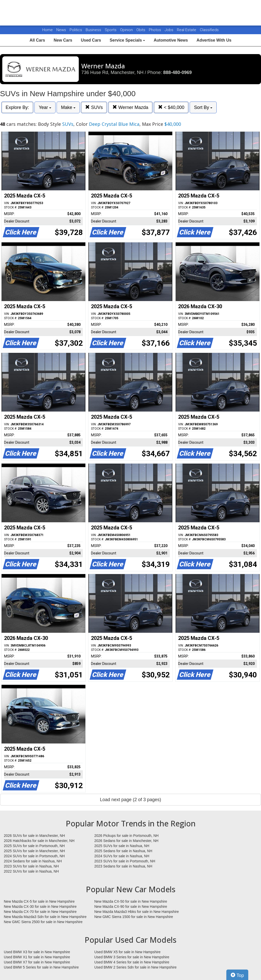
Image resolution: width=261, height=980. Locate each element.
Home (48, 30)
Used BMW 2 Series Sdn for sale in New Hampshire (135, 967)
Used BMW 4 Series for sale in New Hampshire (132, 962)
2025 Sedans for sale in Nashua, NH (123, 851)
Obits (141, 30)
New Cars (63, 40)
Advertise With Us (214, 40)
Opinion (127, 30)
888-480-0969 (177, 72)
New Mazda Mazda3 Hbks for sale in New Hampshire (136, 912)
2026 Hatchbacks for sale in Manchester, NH (39, 841)
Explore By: (17, 107)
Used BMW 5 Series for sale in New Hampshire (41, 967)
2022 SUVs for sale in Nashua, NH (31, 871)
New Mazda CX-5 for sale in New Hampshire (39, 901)
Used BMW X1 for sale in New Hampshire (37, 957)
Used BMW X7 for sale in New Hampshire (37, 962)
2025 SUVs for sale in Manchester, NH (34, 851)
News (61, 30)
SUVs (94, 107)
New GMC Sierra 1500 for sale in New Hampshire (134, 917)
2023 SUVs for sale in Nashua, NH (31, 866)
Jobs (169, 30)
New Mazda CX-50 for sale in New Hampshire (131, 901)
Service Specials (127, 40)
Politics (76, 30)
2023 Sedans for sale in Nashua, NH (123, 866)
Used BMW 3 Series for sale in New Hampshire (132, 957)
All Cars (37, 40)
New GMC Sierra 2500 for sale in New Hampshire (43, 922)
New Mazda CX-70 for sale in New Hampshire (40, 912)
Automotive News (171, 40)
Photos (155, 30)
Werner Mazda (130, 107)
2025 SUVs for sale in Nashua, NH (122, 846)
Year (45, 107)
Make (68, 107)
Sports (111, 30)
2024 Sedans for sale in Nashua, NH (33, 861)
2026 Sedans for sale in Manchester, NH (126, 841)
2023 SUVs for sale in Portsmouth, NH (125, 861)
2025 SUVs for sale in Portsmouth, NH (34, 846)
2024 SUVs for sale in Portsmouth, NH (34, 856)
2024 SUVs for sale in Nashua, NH (122, 856)
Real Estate (187, 30)
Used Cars (91, 40)
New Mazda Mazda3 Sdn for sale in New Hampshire (45, 917)
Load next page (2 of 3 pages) (130, 800)
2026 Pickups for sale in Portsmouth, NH (126, 836)
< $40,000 (171, 107)
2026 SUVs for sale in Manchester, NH (34, 836)
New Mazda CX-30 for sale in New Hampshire (40, 907)
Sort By (203, 107)
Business (94, 30)
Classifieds (209, 30)
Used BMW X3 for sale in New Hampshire (37, 952)
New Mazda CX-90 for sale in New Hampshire (131, 907)
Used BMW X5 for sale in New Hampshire (127, 952)
